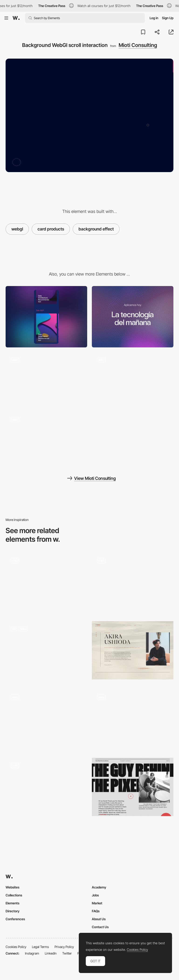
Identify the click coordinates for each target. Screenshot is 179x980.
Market (97, 903)
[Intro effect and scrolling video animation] (46, 439)
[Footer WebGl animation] (133, 380)
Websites (12, 887)
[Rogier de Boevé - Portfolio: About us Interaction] (46, 788)
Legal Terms (40, 947)
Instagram (32, 953)
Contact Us (100, 927)
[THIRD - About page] (133, 650)
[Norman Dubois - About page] (133, 787)
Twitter (67, 953)
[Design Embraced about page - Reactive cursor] (46, 718)
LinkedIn (51, 953)
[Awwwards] (16, 18)
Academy (99, 887)
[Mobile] (46, 317)
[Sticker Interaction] (133, 720)
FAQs (96, 911)
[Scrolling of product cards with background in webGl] (46, 380)
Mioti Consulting (138, 45)
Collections (14, 895)
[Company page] (133, 583)
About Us (99, 919)
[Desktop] (133, 317)
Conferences (15, 919)
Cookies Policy (16, 947)
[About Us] (46, 583)
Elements (12, 903)
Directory (13, 911)
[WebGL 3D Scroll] (46, 652)
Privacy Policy (64, 947)
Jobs (95, 895)
